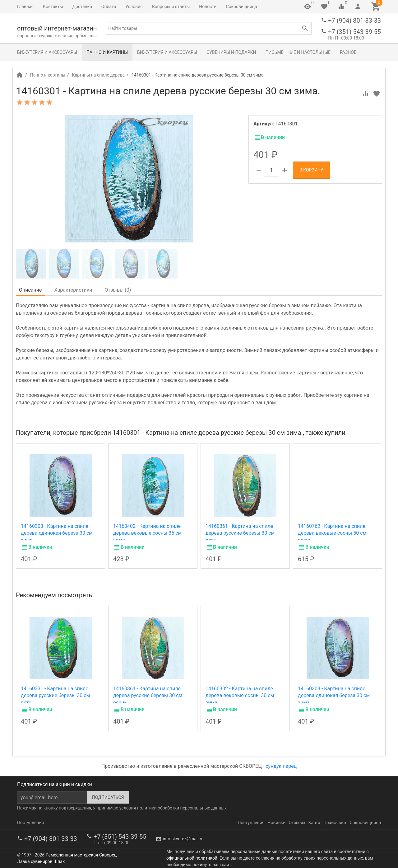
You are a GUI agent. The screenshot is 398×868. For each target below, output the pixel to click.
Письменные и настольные (298, 52)
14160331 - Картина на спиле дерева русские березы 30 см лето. (55, 696)
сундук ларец (281, 766)
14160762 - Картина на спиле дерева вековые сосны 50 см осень (332, 533)
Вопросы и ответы (171, 7)
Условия (134, 7)
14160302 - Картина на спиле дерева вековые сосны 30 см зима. (240, 696)
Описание (30, 290)
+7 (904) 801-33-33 (354, 21)
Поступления (30, 823)
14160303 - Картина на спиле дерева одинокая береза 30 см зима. (57, 533)
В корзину (311, 170)
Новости (208, 7)
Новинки (277, 823)
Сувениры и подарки (231, 52)
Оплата (109, 7)
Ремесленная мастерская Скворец (81, 855)
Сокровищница (241, 7)
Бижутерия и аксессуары (47, 52)
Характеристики (73, 290)
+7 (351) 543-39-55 (354, 32)
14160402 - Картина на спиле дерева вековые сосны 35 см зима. (147, 533)
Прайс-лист (335, 823)
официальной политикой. (192, 858)
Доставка (82, 7)
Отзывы (297, 823)
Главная (25, 7)
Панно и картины (107, 52)
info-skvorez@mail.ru (183, 839)
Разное (348, 52)
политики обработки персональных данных (182, 808)
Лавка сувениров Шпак (41, 861)
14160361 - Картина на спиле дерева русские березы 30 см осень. (240, 533)
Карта (314, 823)
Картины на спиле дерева (99, 75)
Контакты (53, 7)
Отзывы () (118, 290)
